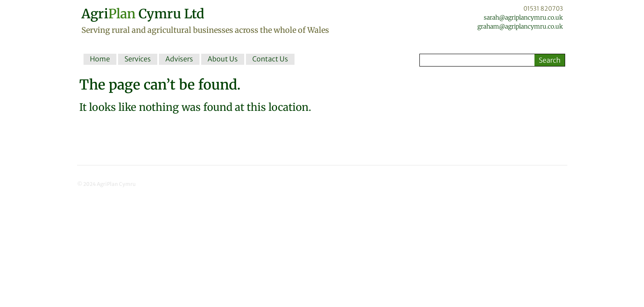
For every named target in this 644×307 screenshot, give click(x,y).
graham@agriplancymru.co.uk (520, 26)
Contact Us (270, 59)
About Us (223, 59)
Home (100, 59)
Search (550, 60)
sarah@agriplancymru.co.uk (523, 17)
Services (138, 59)
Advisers (179, 59)
